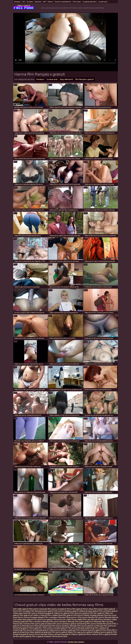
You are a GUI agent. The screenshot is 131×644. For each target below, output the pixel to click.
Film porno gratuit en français (90, 626)
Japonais (38, 2)
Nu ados (30, 2)
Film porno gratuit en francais (88, 622)
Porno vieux (88, 609)
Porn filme (107, 630)
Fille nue (105, 622)
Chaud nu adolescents (63, 2)
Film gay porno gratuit (83, 632)
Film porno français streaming (81, 628)
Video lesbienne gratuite (40, 632)
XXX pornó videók (81, 615)
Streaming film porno (87, 624)
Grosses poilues (97, 615)
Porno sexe (77, 2)
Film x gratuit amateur (42, 636)
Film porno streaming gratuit (40, 613)
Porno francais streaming (40, 626)
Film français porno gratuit (42, 611)
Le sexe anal (103, 2)
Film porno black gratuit (104, 609)
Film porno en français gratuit (36, 630)
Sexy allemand (66, 79)
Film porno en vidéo (62, 620)
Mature (50, 2)
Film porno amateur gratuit (66, 611)
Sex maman (25, 624)
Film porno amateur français (64, 626)
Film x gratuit (105, 634)
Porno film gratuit (75, 609)
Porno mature (92, 634)
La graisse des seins (90, 2)
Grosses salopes (37, 617)
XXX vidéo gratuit (21, 609)
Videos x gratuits (78, 634)
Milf (44, 2)
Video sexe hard (20, 613)
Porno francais (41, 634)
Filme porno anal (60, 636)
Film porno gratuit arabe (41, 624)
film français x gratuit (84, 79)
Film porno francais (103, 617)
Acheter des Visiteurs (76, 642)
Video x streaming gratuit (59, 634)
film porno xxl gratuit (57, 609)
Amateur (17, 2)
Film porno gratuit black (62, 632)
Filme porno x (72, 617)
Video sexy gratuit (25, 620)
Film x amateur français (39, 622)
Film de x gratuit (97, 613)
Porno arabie (77, 620)
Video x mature (40, 615)
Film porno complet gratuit (55, 628)
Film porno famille (86, 617)
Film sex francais (90, 620)
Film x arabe (52, 615)
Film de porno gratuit (80, 613)
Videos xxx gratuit (62, 613)
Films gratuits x (36, 628)
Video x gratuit (24, 6)
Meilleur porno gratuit (103, 632)
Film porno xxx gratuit (43, 620)
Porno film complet (22, 611)
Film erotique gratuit (108, 611)
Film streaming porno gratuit (89, 630)
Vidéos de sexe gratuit (89, 611)
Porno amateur (105, 620)
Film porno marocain (38, 609)
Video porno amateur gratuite (62, 630)
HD (24, 2)
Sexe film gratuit (66, 615)
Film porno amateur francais (62, 622)
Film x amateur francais (55, 617)
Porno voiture (24, 617)
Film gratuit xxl (26, 615)
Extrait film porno (104, 624)
